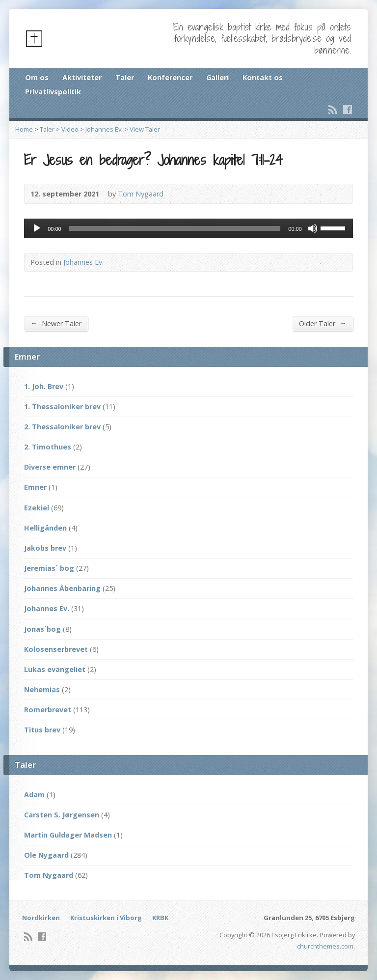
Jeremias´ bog (49, 568)
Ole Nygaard (46, 855)
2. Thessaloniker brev (62, 427)
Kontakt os (263, 77)
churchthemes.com (325, 946)
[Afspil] (37, 228)
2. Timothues (48, 447)
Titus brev (42, 730)
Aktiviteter (82, 77)
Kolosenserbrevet (56, 649)
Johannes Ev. (104, 129)
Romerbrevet (48, 710)
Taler (125, 77)
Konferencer (170, 77)
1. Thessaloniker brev (62, 406)
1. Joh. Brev (44, 386)
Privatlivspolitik (53, 92)
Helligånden (45, 528)
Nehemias (42, 689)
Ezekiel (37, 508)
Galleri (217, 77)
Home (24, 129)
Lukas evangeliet (55, 669)
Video (70, 129)
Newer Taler (56, 323)
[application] (188, 228)
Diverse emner (50, 467)
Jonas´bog (42, 629)
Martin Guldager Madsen (68, 835)
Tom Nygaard (141, 194)
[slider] (175, 228)
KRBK (160, 918)
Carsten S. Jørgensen (62, 815)
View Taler (145, 129)
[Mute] (313, 228)
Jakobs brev (45, 548)
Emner (35, 487)
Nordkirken (41, 918)
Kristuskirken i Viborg (106, 918)
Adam (34, 795)
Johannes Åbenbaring (62, 588)
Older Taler (323, 323)
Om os (37, 77)
